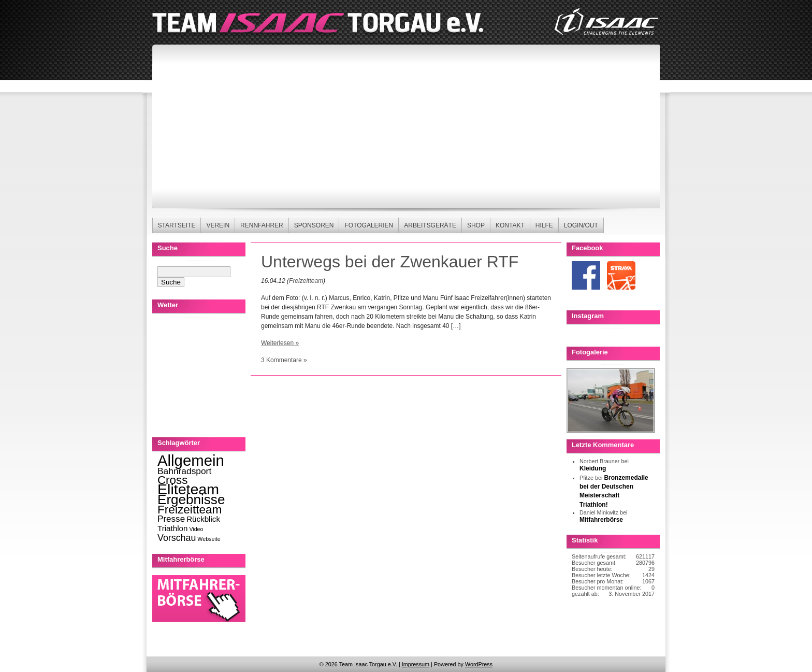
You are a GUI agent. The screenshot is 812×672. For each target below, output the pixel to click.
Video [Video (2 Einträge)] (196, 529)
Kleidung (593, 468)
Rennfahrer (262, 225)
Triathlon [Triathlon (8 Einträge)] (172, 528)
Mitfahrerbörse (601, 520)
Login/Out (581, 225)
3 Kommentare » (284, 360)
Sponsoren (314, 225)
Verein (218, 225)
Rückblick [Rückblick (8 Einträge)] (203, 519)
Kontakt (510, 225)
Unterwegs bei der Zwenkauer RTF (390, 262)
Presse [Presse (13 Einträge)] (171, 519)
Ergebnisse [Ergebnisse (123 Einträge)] (191, 499)
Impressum (416, 664)
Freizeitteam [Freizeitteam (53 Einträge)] (190, 510)
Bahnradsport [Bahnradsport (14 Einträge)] (184, 471)
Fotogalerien (369, 225)
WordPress (479, 664)
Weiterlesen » (280, 343)
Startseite (177, 225)
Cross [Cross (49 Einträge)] (172, 480)
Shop (476, 225)
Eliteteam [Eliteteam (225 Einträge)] (188, 489)
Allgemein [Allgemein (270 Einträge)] (191, 460)
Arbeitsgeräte (430, 225)
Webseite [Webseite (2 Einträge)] (209, 539)
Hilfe (544, 225)
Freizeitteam (306, 281)
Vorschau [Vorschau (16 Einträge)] (177, 538)
